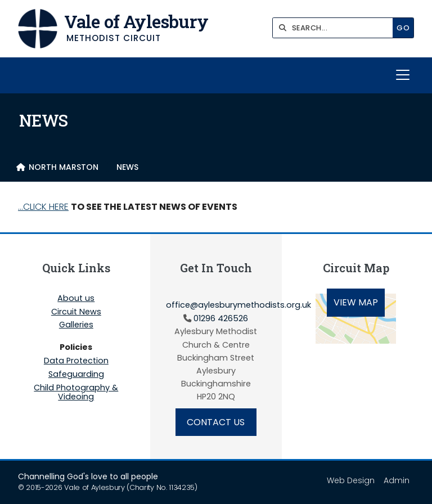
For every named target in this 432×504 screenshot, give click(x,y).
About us (76, 299)
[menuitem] (57, 167)
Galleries (76, 325)
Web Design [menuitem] (351, 480)
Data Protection (76, 361)
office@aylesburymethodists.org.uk (238, 305)
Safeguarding (76, 375)
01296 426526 (221, 318)
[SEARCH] (336, 28)
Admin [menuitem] (397, 480)
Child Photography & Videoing (76, 392)
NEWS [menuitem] (127, 167)
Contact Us (216, 422)
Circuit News (76, 312)
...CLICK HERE (43, 207)
